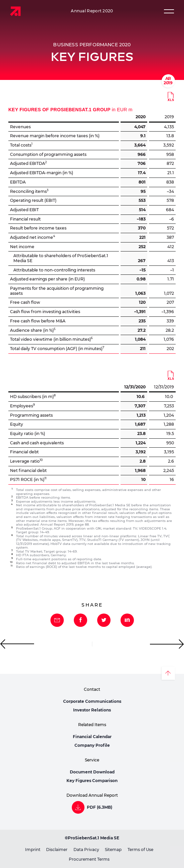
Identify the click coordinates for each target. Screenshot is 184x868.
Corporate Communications (92, 701)
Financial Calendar (92, 737)
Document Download (92, 772)
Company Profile (92, 745)
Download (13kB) (171, 97)
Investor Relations (92, 710)
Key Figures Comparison (92, 781)
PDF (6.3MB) (100, 807)
